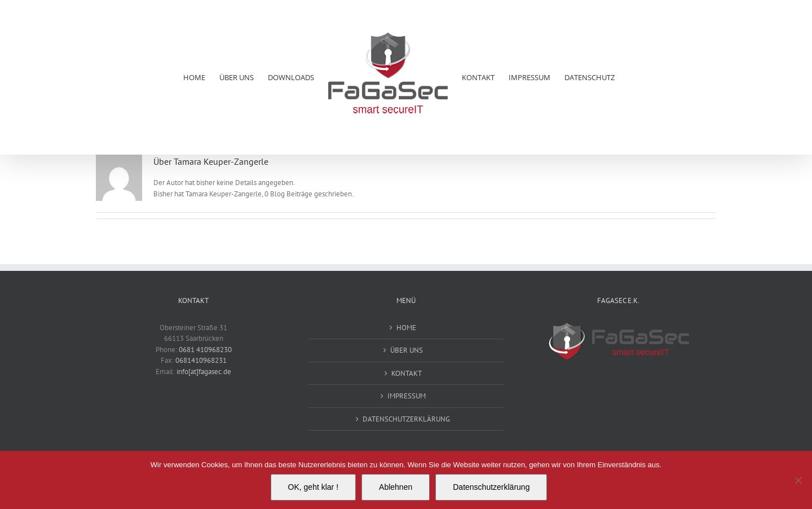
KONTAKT (407, 373)
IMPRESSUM (407, 396)
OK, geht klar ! (313, 487)
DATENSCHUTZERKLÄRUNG (406, 419)
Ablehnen (396, 487)
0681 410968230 (205, 350)
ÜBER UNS (407, 350)
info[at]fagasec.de (204, 372)
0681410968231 (201, 360)
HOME (406, 328)
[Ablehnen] (798, 480)
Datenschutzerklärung (491, 487)
